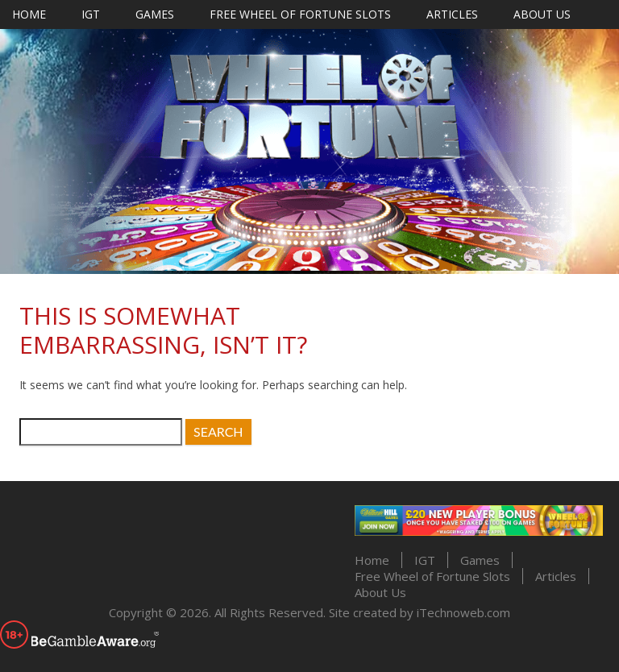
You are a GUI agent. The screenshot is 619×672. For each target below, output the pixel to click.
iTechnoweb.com (463, 612)
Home (29, 14)
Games (155, 14)
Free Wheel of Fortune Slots (300, 14)
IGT (91, 14)
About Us (542, 14)
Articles (452, 14)
